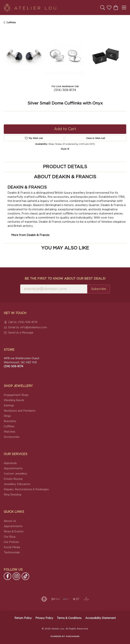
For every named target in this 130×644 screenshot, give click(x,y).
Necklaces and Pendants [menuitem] (20, 411)
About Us (10, 521)
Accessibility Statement (101, 618)
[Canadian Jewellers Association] (66, 599)
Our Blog (10, 537)
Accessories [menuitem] (12, 437)
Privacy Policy (44, 618)
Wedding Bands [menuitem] (14, 400)
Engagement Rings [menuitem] (16, 395)
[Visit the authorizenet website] (44, 599)
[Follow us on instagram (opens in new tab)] (16, 576)
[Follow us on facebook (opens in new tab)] (7, 576)
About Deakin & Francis (65, 177)
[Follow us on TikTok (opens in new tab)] (25, 576)
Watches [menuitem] (10, 432)
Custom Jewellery (16, 474)
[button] (103, 7)
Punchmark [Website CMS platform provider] (73, 637)
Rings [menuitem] (7, 416)
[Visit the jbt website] (76, 599)
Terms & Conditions (69, 618)
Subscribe (99, 289)
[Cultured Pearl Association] (86, 599)
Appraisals (10, 463)
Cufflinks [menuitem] (9, 426)
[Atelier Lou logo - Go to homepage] (30, 7)
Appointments (13, 468)
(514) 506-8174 (65, 90)
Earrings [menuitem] (9, 406)
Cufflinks (11, 22)
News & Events (14, 532)
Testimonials (12, 553)
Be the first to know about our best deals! (65, 279)
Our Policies (11, 542)
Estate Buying (13, 479)
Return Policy (23, 618)
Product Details (65, 167)
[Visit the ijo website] (55, 599)
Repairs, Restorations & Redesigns (26, 489)
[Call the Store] (13, 366)
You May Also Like (65, 248)
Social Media (12, 547)
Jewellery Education (17, 484)
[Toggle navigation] (124, 7)
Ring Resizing (12, 495)
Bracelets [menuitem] (10, 421)
